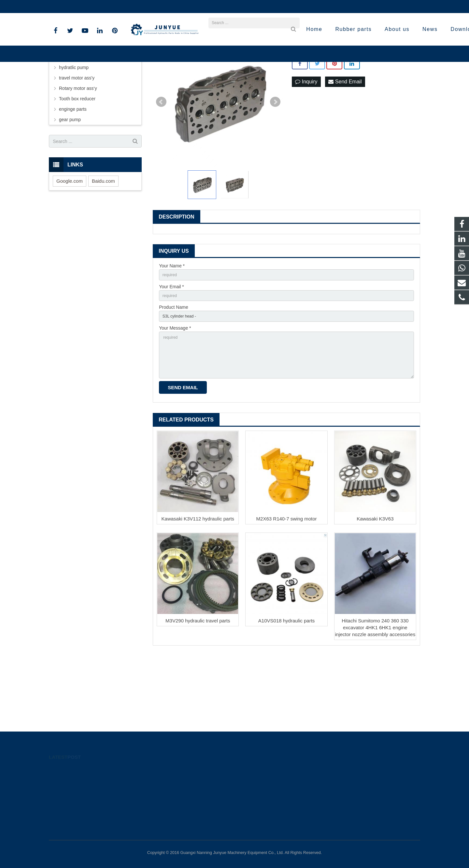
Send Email (345, 144)
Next (275, 164)
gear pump (70, 181)
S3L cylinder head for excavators (335, 115)
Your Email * (171, 350)
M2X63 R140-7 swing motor (287, 594)
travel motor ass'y (77, 140)
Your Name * (172, 328)
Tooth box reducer (77, 161)
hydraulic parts (74, 119)
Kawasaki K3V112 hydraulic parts (198, 594)
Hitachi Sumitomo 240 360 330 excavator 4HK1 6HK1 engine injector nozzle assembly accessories (375, 703)
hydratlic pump (74, 129)
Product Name (173, 373)
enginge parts (73, 171)
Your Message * (175, 395)
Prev (161, 164)
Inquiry (306, 144)
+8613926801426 (71, 7)
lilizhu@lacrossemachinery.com (131, 7)
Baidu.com (103, 243)
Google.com (70, 243)
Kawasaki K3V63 (375, 594)
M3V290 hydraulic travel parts (198, 696)
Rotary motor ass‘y (78, 150)
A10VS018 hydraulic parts (286, 696)
